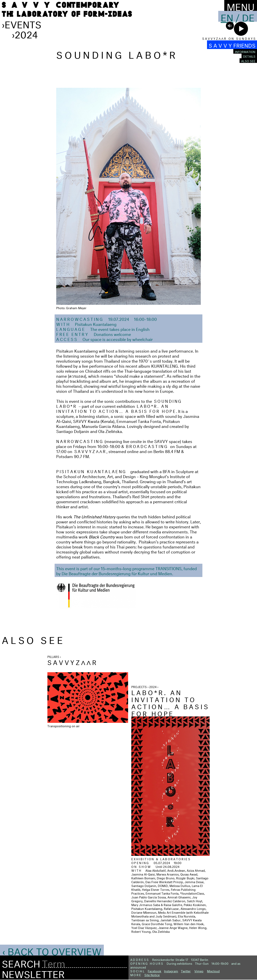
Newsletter (33, 973)
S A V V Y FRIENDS (232, 45)
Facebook (155, 971)
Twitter (186, 971)
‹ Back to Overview (52, 950)
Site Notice (152, 974)
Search (21, 963)
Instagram (171, 971)
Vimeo (199, 971)
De (248, 16)
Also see (248, 61)
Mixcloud (213, 971)
